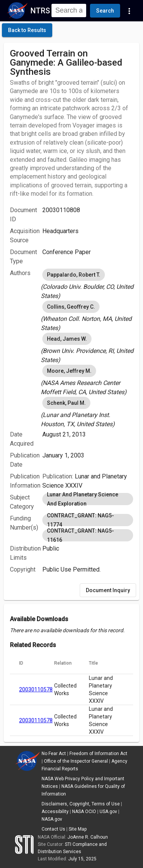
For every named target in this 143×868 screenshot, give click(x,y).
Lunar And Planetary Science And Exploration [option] (88, 499)
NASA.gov (52, 819)
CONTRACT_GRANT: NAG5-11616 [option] (88, 535)
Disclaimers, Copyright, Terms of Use (81, 804)
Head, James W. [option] (67, 339)
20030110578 (36, 689)
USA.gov (108, 812)
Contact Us (53, 829)
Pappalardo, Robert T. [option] (74, 275)
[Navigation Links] (129, 11)
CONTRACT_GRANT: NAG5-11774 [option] (88, 520)
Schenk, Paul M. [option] (66, 403)
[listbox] (88, 284)
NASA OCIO (84, 812)
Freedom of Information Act (98, 754)
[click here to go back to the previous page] (27, 30)
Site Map (78, 829)
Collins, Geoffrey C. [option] (71, 307)
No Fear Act (54, 754)
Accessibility (55, 812)
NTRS (40, 11)
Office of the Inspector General (76, 761)
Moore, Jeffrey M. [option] (69, 371)
